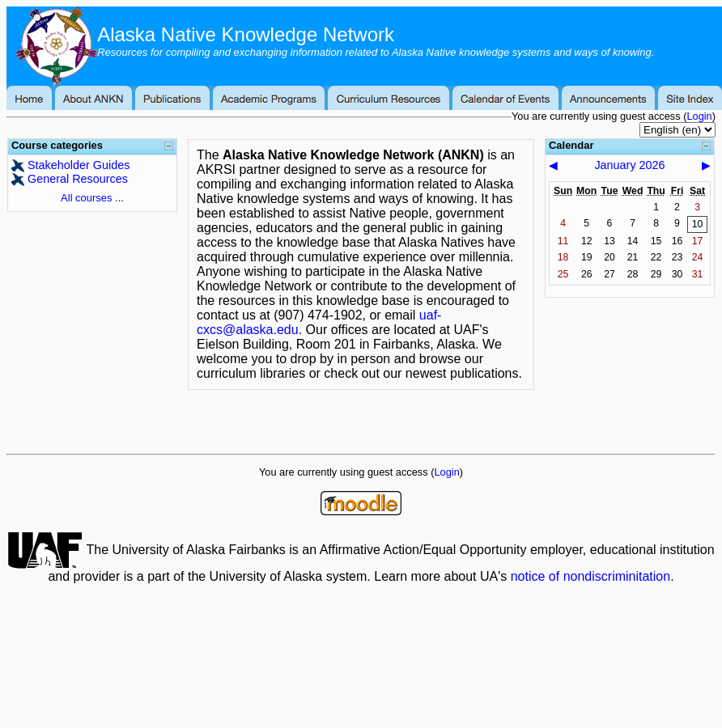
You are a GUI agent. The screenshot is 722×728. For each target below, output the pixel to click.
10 (698, 224)
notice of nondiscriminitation (590, 576)
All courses (86, 198)
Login (699, 116)
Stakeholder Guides (79, 165)
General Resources (78, 179)
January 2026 (629, 165)
